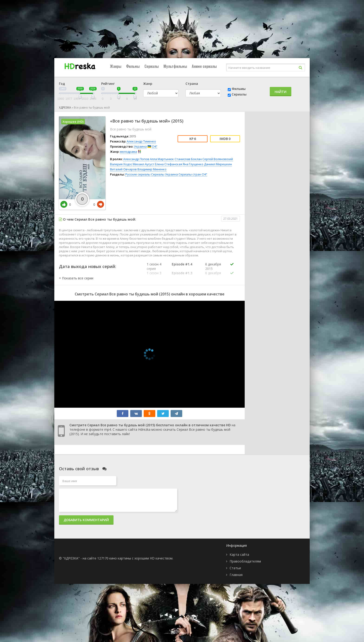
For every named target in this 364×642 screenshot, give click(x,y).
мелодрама (128, 152)
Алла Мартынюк (162, 159)
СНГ (154, 146)
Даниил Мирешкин (218, 164)
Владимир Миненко (152, 169)
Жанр (148, 84)
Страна (192, 84)
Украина (140, 146)
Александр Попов (136, 159)
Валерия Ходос (121, 164)
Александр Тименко (141, 141)
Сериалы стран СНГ (193, 174)
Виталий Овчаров (123, 169)
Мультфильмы (175, 66)
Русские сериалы (138, 174)
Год (62, 84)
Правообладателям (245, 561)
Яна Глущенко (193, 164)
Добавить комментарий (86, 520)
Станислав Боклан (188, 159)
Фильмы (133, 66)
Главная (236, 575)
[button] (76, 278)
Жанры (116, 66)
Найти (281, 92)
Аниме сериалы (204, 66)
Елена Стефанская (168, 164)
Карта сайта (239, 554)
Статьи (235, 568)
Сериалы (152, 66)
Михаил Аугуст (143, 164)
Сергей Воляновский (218, 159)
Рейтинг (108, 84)
